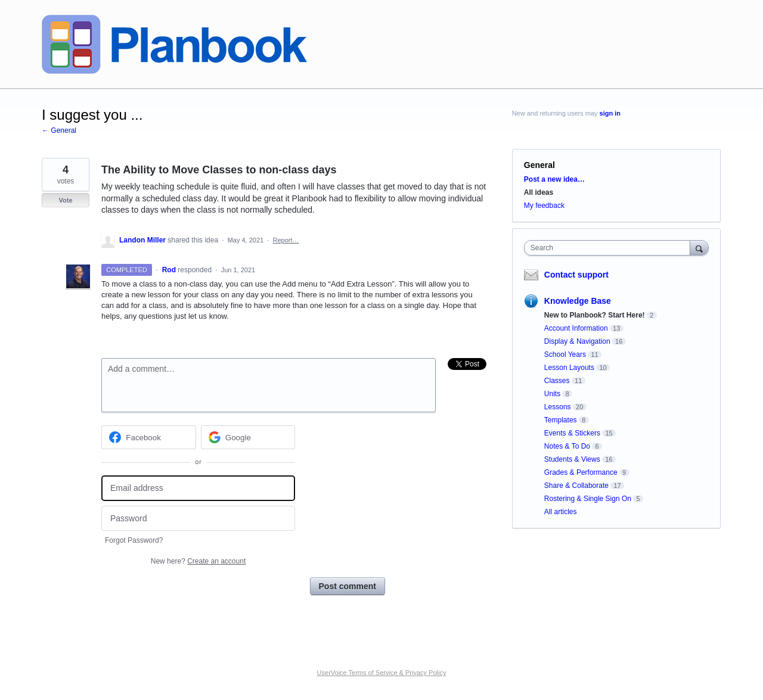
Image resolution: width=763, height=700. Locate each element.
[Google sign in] (248, 437)
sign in (610, 113)
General (539, 165)
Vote (65, 200)
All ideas (539, 192)
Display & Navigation (577, 341)
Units (552, 394)
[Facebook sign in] (149, 437)
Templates (561, 420)
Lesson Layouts (569, 368)
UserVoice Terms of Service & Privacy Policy (382, 673)
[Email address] (198, 488)
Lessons (558, 407)
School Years (565, 354)
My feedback (544, 206)
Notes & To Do (567, 446)
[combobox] (610, 248)
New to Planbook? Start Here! (595, 315)
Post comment (348, 586)
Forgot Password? (134, 540)
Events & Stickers (572, 433)
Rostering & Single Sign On (588, 499)
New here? (198, 561)
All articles (561, 512)
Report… (286, 240)
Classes (557, 381)
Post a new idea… (554, 179)
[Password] (198, 519)
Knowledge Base (578, 301)
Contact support (576, 275)
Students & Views (572, 459)
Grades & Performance (581, 472)
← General (59, 130)
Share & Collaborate (576, 486)
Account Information (576, 328)
